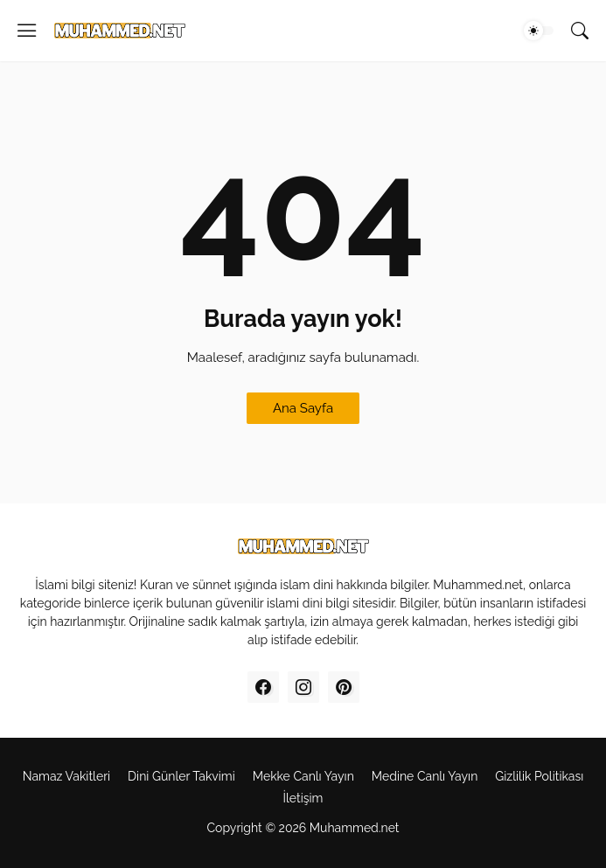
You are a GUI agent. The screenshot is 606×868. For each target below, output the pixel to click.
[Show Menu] (27, 31)
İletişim (303, 798)
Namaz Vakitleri (66, 776)
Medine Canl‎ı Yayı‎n (425, 776)
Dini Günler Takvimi (181, 776)
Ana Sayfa (303, 408)
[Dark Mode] (539, 31)
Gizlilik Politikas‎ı (539, 776)
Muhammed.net (355, 828)
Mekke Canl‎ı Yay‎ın (303, 776)
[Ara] (580, 31)
